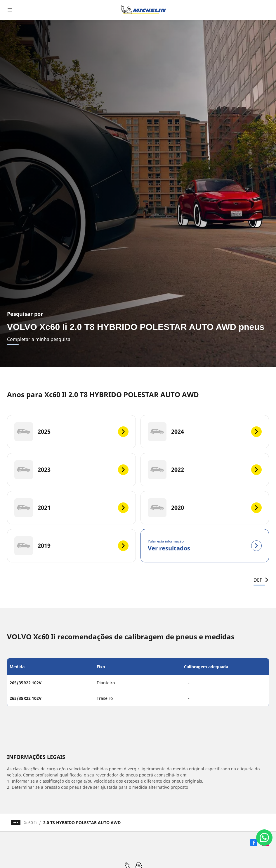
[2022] (205, 470)
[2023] (71, 470)
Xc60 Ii (30, 823)
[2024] (205, 432)
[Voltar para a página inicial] (143, 10)
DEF (261, 580)
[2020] (205, 508)
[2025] (71, 432)
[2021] (71, 508)
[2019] (71, 546)
